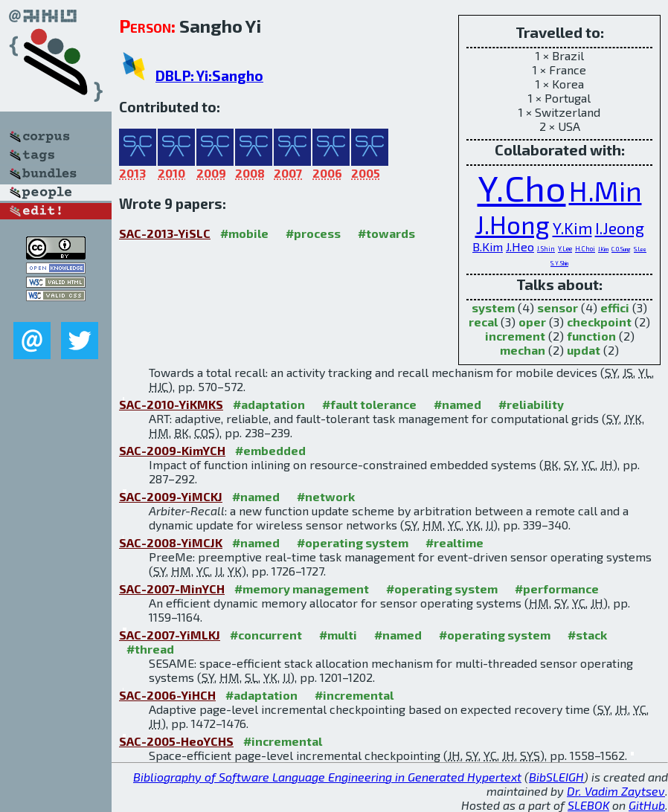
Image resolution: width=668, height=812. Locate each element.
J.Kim (603, 249)
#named (457, 404)
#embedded (270, 450)
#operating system (353, 542)
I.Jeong (620, 228)
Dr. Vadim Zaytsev (616, 791)
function (591, 336)
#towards (386, 233)
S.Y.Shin (559, 263)
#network (326, 496)
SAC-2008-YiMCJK (171, 542)
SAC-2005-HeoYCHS (176, 741)
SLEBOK (588, 805)
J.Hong (513, 224)
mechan (523, 350)
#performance (557, 589)
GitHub (647, 805)
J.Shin (546, 249)
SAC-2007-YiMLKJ (170, 635)
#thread (150, 649)
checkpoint (599, 322)
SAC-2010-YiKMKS (171, 404)
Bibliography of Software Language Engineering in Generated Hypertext (327, 777)
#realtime (455, 542)
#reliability (531, 404)
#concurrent (266, 635)
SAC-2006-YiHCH (167, 695)
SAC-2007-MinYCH (172, 589)
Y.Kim (572, 228)
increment (515, 336)
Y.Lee (565, 249)
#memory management (302, 589)
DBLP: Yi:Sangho (209, 75)
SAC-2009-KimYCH (172, 450)
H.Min (606, 191)
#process (313, 233)
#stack (587, 635)
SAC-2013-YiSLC (165, 233)
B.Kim (488, 246)
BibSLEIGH (556, 777)
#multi (338, 635)
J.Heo (520, 246)
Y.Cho (522, 187)
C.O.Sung (621, 249)
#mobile (244, 233)
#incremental (354, 695)
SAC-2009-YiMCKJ (171, 496)
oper (532, 322)
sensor (558, 307)
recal (483, 322)
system (493, 307)
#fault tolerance (369, 404)
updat (584, 350)
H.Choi (585, 249)
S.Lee (640, 249)
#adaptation (269, 404)
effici (615, 307)
